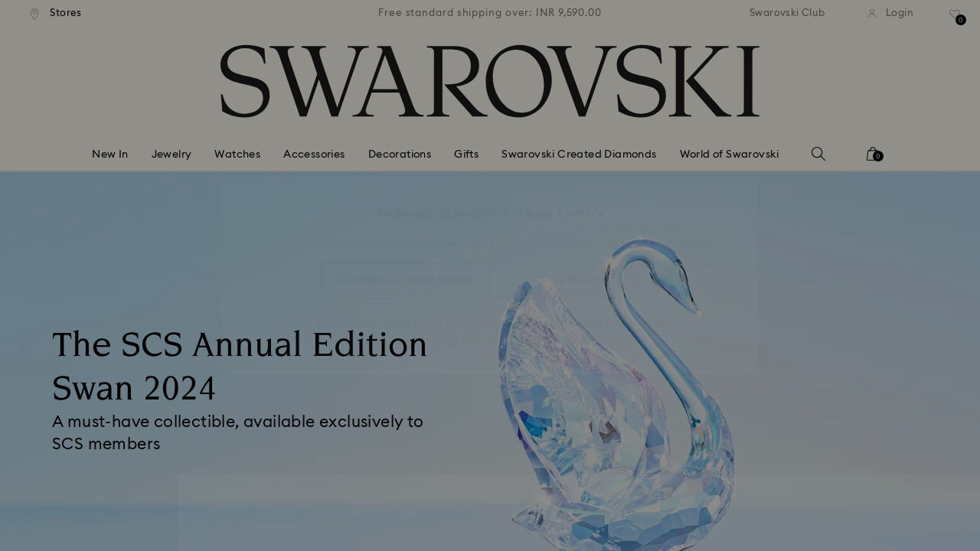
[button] (742, 185)
